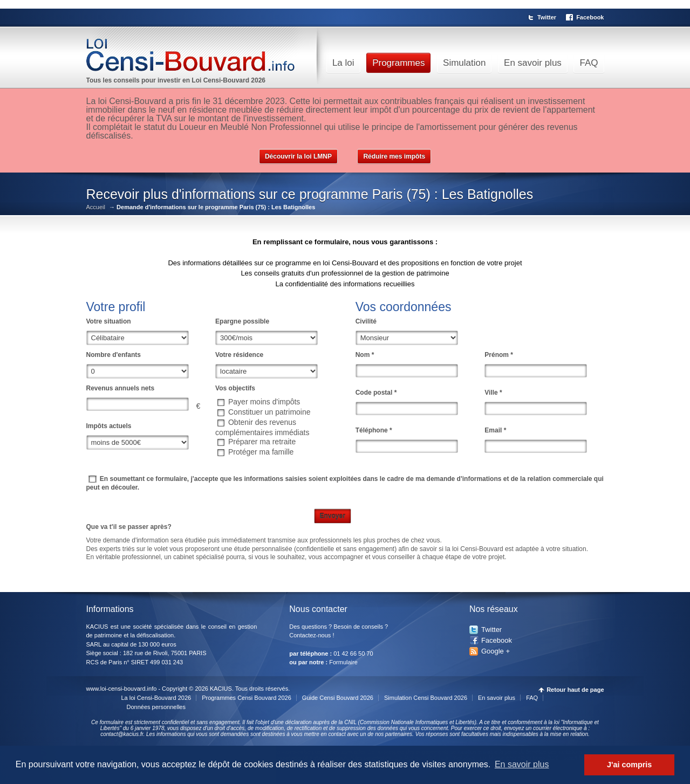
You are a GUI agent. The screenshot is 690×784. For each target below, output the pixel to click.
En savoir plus (533, 63)
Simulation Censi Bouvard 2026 (426, 698)
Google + (496, 651)
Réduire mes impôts (394, 156)
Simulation (464, 63)
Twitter (547, 17)
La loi (343, 63)
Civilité (366, 321)
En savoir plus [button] (522, 764)
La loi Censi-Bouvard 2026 (156, 698)
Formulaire (343, 662)
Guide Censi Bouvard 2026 (338, 698)
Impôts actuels (109, 426)
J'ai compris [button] (629, 765)
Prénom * (499, 355)
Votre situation (109, 321)
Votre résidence (239, 355)
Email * (495, 430)
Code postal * (376, 393)
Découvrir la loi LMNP (298, 156)
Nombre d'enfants (114, 355)
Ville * (493, 393)
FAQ (589, 63)
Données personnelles (156, 707)
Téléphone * (374, 430)
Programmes (398, 63)
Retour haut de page (575, 690)
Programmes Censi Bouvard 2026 (247, 698)
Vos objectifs (235, 388)
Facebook (590, 17)
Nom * (365, 355)
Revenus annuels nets (121, 388)
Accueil (96, 207)
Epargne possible (242, 321)
